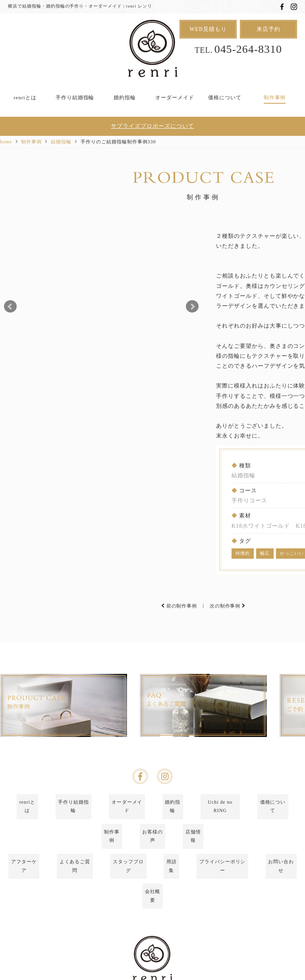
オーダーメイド (175, 97)
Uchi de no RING (220, 846)
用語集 (171, 872)
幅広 (265, 553)
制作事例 (275, 97)
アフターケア (24, 872)
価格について (225, 97)
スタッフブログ (128, 872)
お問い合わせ (281, 872)
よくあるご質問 (75, 872)
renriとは (25, 97)
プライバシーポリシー (222, 872)
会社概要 (152, 885)
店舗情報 (193, 859)
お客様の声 (153, 859)
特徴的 (243, 553)
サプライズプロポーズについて (152, 127)
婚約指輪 (125, 97)
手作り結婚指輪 (75, 97)
